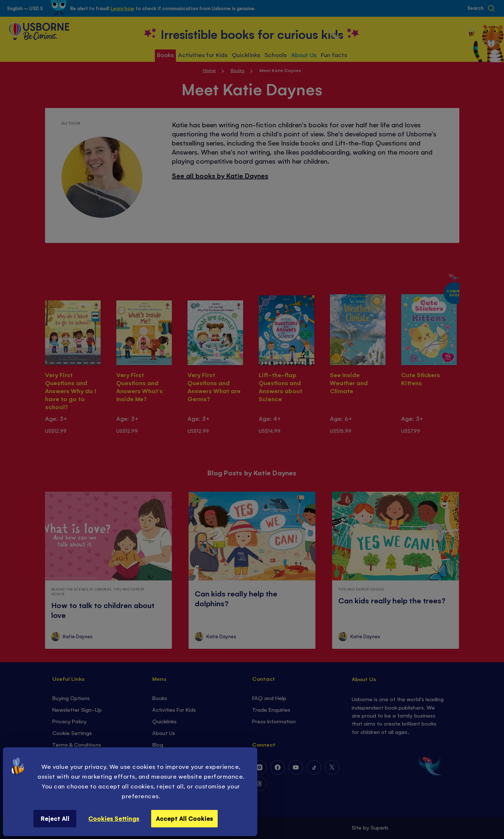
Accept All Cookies (184, 818)
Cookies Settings (114, 818)
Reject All (55, 818)
